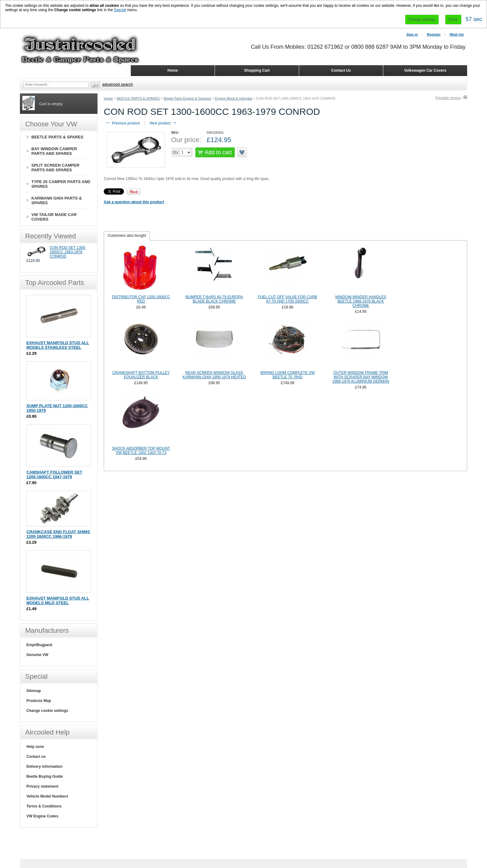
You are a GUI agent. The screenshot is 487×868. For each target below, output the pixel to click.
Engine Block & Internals (234, 98)
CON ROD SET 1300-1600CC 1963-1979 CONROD (68, 252)
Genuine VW (37, 655)
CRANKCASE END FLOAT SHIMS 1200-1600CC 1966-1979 (58, 534)
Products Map (39, 701)
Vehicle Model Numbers (47, 796)
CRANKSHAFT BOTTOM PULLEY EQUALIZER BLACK (141, 375)
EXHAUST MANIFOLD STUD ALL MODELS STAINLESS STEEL (58, 345)
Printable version (448, 98)
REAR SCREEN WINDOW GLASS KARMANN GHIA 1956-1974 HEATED (214, 375)
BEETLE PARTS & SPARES (138, 98)
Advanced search (118, 84)
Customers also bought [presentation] (127, 236)
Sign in (412, 34)
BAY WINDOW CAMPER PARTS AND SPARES (54, 151)
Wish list (457, 34)
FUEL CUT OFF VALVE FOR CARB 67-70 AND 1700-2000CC (287, 299)
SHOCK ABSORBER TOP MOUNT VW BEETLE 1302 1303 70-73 (141, 451)
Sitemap (34, 691)
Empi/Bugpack (39, 645)
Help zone (35, 747)
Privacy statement (42, 786)
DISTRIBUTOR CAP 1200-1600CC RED (141, 299)
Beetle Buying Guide (45, 776)
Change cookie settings (47, 711)
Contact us (36, 757)
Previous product (123, 123)
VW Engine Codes (42, 816)
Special (120, 10)
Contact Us (341, 70)
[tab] (127, 236)
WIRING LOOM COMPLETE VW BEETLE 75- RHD (287, 375)
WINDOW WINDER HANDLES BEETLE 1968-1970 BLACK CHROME (361, 301)
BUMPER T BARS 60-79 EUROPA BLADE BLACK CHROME (214, 299)
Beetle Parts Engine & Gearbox (187, 98)
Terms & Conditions (44, 806)
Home (108, 98)
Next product (163, 123)
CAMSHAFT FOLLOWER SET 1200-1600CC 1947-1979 (54, 474)
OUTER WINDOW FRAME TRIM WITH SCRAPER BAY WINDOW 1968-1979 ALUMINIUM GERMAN (361, 377)
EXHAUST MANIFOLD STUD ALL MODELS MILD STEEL (58, 600)
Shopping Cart (257, 70)
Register (434, 34)
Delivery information (44, 767)
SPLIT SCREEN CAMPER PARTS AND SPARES (55, 168)
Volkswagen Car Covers (425, 70)
